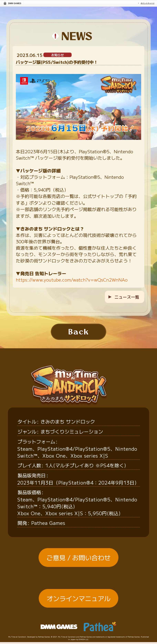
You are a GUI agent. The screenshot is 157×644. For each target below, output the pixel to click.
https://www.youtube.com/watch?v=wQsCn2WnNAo (72, 280)
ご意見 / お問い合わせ (78, 565)
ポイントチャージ (148, 3)
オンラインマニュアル (78, 606)
